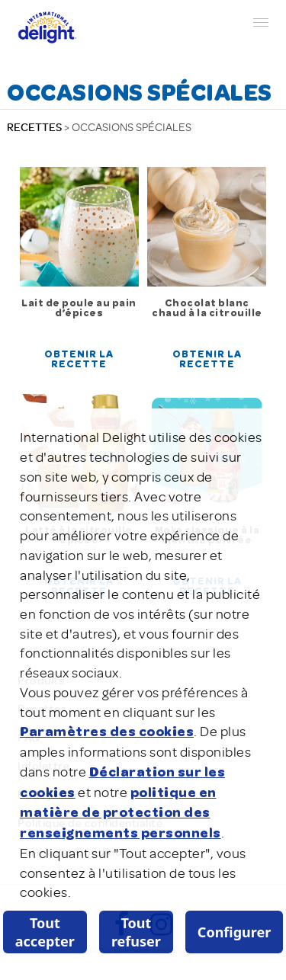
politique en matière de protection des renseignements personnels (121, 813)
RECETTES (34, 127)
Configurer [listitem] (234, 932)
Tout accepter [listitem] (45, 932)
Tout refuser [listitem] (136, 932)
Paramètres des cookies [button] (107, 732)
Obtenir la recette (79, 360)
